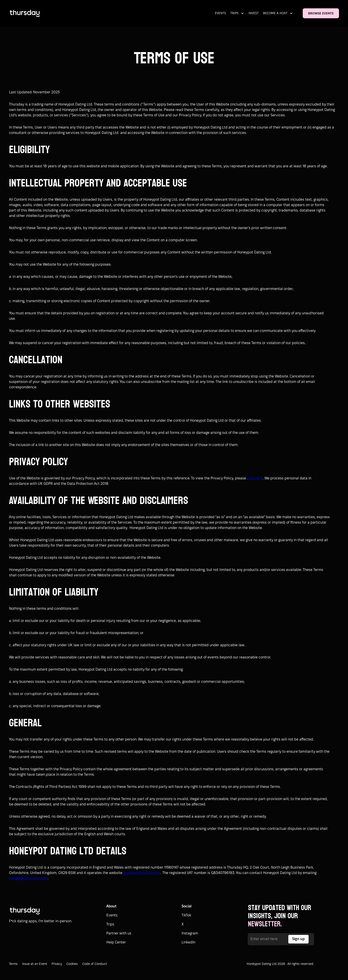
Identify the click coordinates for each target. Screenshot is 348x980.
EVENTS (220, 13)
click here (255, 478)
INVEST (254, 13)
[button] (238, 13)
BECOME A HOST (275, 13)
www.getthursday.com (142, 873)
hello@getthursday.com (28, 878)
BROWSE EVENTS (321, 14)
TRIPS (234, 13)
